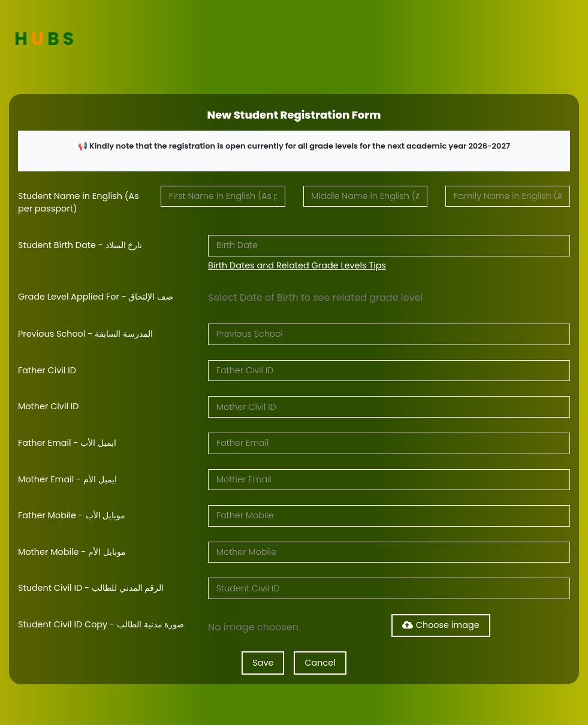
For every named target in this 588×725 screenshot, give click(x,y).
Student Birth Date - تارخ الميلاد (80, 245)
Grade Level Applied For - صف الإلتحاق (96, 297)
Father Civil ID (47, 370)
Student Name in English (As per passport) (79, 203)
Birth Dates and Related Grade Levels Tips (297, 265)
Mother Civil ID (49, 406)
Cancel (320, 663)
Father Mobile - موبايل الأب (72, 515)
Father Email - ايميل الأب (67, 443)
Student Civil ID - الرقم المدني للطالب (91, 588)
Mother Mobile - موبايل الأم (72, 552)
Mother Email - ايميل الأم (67, 479)
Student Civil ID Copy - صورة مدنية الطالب (101, 624)
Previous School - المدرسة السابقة (85, 334)
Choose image (441, 625)
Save (263, 663)
